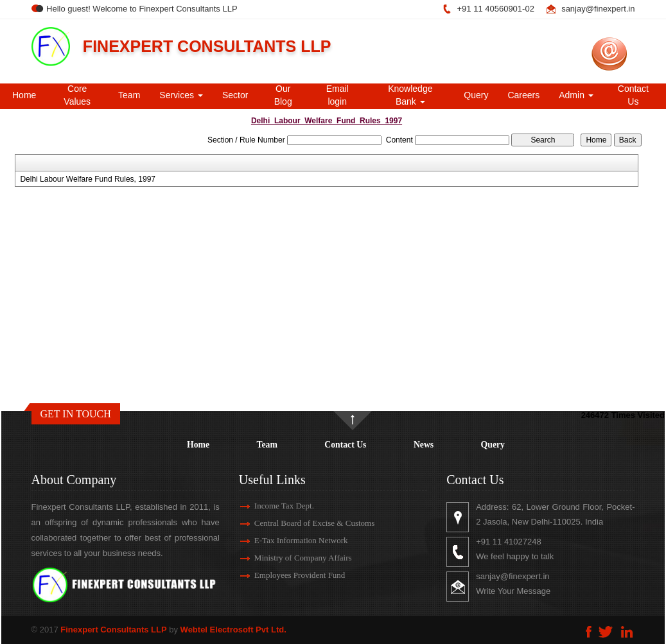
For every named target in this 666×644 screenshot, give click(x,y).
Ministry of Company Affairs (292, 558)
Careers (523, 95)
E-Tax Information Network (290, 540)
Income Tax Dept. (273, 506)
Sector (235, 95)
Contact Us (633, 95)
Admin (576, 95)
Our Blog (283, 95)
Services (181, 95)
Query (476, 95)
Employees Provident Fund (288, 575)
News (424, 445)
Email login (337, 95)
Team (129, 95)
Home (24, 95)
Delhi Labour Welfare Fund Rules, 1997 (88, 179)
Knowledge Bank (410, 95)
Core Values (77, 95)
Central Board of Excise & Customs (303, 523)
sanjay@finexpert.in (598, 9)
